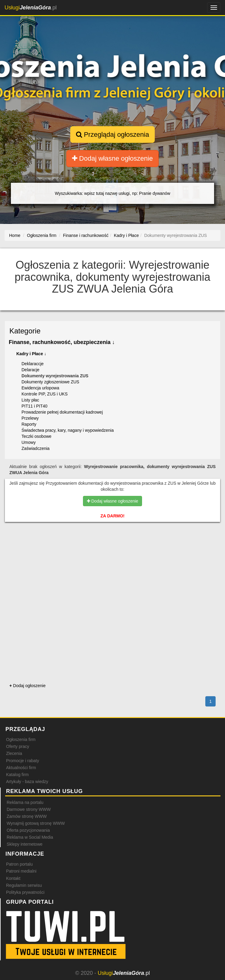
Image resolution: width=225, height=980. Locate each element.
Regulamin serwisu (24, 885)
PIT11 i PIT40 (35, 406)
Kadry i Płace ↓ (31, 354)
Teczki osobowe (36, 436)
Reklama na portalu (25, 802)
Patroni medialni (21, 871)
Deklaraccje (33, 364)
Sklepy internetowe (25, 844)
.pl (31, 8)
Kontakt (13, 878)
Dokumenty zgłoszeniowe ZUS (50, 382)
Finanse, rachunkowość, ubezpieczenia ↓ (62, 342)
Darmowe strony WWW (29, 809)
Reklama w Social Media (30, 837)
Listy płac (30, 400)
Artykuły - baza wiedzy (27, 782)
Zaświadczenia (36, 448)
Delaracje (30, 370)
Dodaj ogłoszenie (27, 686)
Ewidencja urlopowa (40, 388)
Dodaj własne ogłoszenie (113, 158)
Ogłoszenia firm (21, 739)
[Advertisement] (113, 552)
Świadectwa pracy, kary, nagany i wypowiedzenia (68, 430)
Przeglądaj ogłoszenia (113, 134)
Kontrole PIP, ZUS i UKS (45, 394)
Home (15, 235)
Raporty (29, 424)
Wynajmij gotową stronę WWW (36, 823)
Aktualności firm (21, 768)
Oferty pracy (18, 746)
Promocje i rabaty (23, 761)
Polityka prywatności (25, 892)
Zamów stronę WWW (27, 816)
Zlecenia (14, 753)
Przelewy (30, 418)
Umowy (29, 442)
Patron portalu (19, 864)
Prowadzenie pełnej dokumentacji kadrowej (62, 412)
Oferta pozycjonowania (28, 830)
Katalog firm (17, 775)
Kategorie (25, 331)
